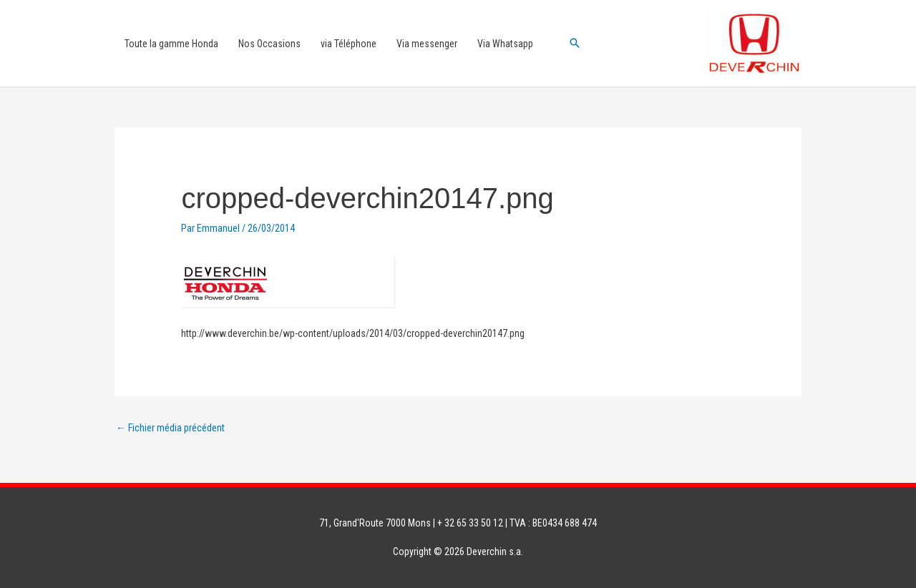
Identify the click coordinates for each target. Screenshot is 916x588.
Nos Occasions (269, 44)
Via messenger (427, 44)
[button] (575, 43)
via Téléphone (349, 44)
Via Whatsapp (505, 44)
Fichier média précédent (170, 428)
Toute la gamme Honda (171, 44)
